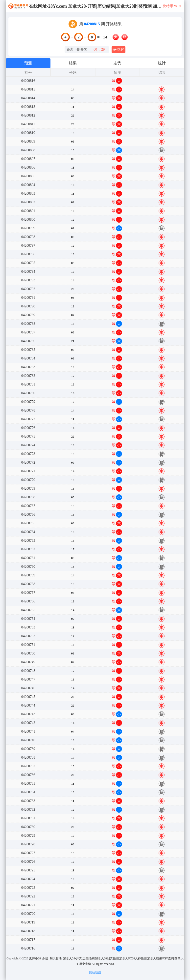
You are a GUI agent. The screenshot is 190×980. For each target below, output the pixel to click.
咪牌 (118, 50)
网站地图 (95, 972)
